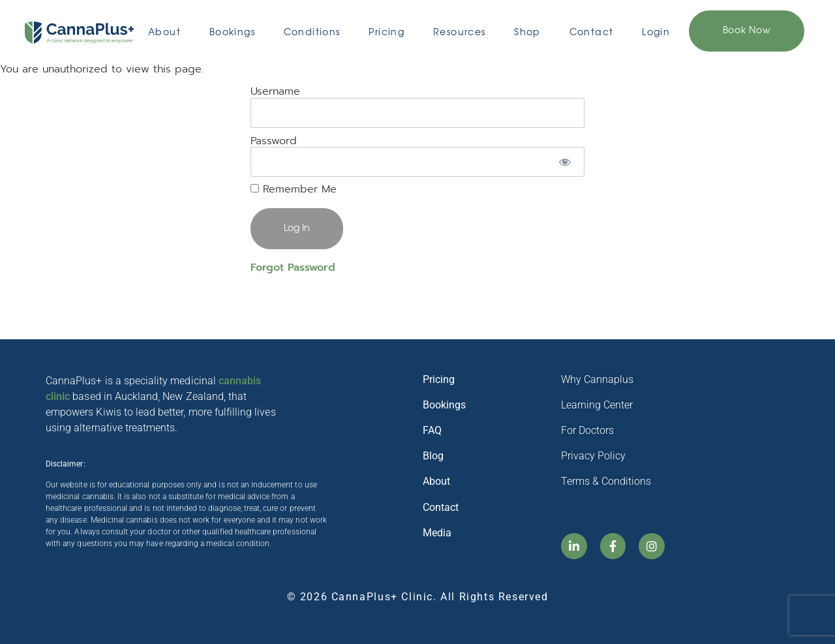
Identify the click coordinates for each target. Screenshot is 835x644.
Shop (527, 33)
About (164, 33)
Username (275, 91)
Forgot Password (293, 268)
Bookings (232, 33)
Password (274, 140)
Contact (592, 33)
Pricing (387, 33)
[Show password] (565, 162)
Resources (460, 33)
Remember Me (294, 189)
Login (656, 33)
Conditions (312, 33)
